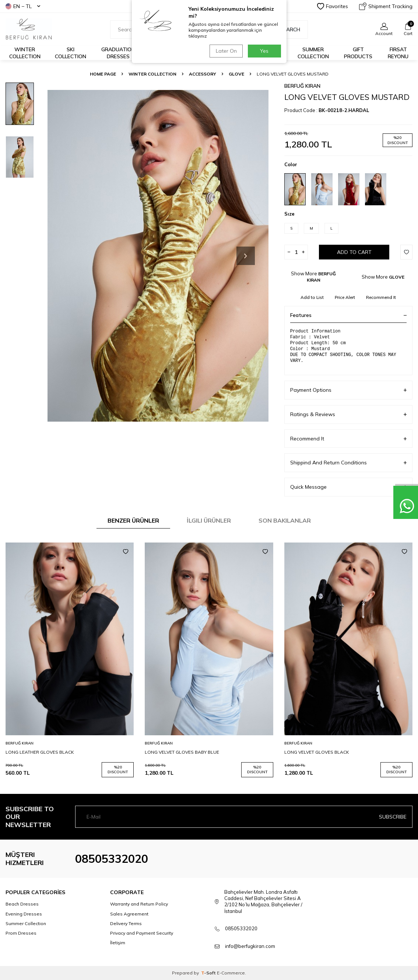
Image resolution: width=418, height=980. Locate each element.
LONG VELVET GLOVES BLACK (317, 752)
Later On (226, 51)
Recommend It (381, 297)
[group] (158, 256)
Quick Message (348, 487)
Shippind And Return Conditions (348, 463)
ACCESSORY (203, 74)
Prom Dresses (21, 933)
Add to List (312, 297)
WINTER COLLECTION (152, 74)
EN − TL (23, 6)
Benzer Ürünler (133, 520)
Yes (264, 51)
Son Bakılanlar (285, 520)
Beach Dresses (22, 904)
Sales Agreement (129, 914)
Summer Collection (313, 53)
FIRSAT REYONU (398, 53)
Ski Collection (71, 53)
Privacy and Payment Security (142, 933)
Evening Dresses (24, 914)
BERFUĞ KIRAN (302, 86)
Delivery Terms (126, 923)
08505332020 (112, 859)
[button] (246, 256)
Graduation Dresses (118, 53)
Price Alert (345, 297)
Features (348, 315)
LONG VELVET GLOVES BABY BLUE (182, 752)
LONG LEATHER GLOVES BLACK (40, 752)
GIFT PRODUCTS (358, 53)
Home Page (103, 74)
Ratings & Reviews (348, 414)
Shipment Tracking (386, 6)
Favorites (333, 6)
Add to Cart (354, 252)
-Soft (209, 973)
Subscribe (393, 817)
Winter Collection (25, 53)
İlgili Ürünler (209, 520)
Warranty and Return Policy (139, 904)
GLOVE (236, 74)
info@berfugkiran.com (250, 946)
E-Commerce (231, 973)
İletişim (118, 943)
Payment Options (348, 390)
